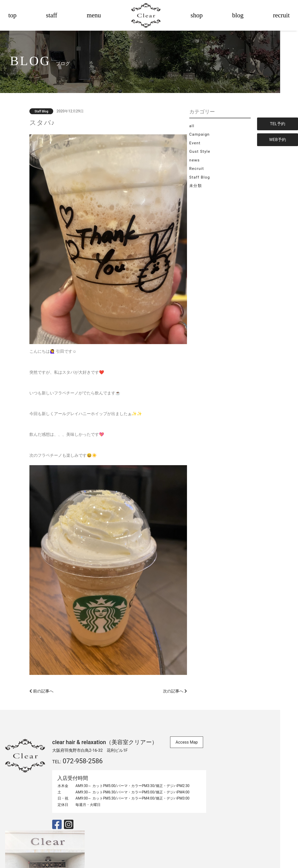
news (213, 164)
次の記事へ (181, 685)
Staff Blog (218, 181)
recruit (281, 15)
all (211, 130)
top (13, 15)
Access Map (193, 737)
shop (197, 15)
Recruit (215, 173)
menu (94, 15)
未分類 (214, 190)
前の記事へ (51, 685)
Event (214, 147)
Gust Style (218, 155)
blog (238, 15)
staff (52, 15)
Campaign (218, 138)
